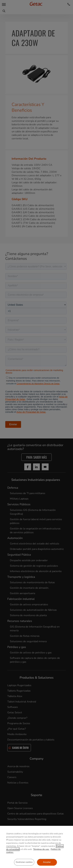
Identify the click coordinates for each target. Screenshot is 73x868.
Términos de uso (41, 863)
